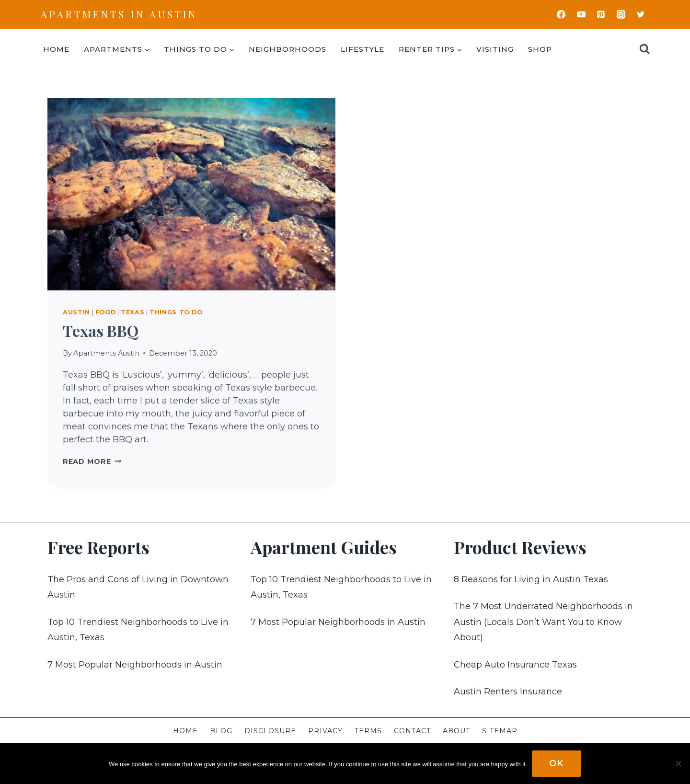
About (456, 731)
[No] (678, 764)
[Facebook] (561, 14)
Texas (132, 312)
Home (56, 49)
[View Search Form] (645, 49)
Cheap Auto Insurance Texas (515, 665)
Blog (221, 731)
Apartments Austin (106, 353)
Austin (76, 312)
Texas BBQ (101, 330)
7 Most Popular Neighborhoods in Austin (135, 665)
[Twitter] (641, 14)
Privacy (325, 731)
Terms (368, 731)
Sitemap (500, 731)
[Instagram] (621, 14)
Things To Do (176, 312)
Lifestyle (362, 49)
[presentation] (191, 194)
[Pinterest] (601, 14)
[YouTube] (581, 14)
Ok (557, 763)
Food (106, 312)
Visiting (495, 49)
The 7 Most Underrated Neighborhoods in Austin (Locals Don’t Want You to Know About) (543, 622)
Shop (540, 49)
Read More (92, 461)
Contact (412, 731)
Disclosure (270, 731)
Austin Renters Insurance (508, 692)
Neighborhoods (287, 49)
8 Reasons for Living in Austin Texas (531, 579)
